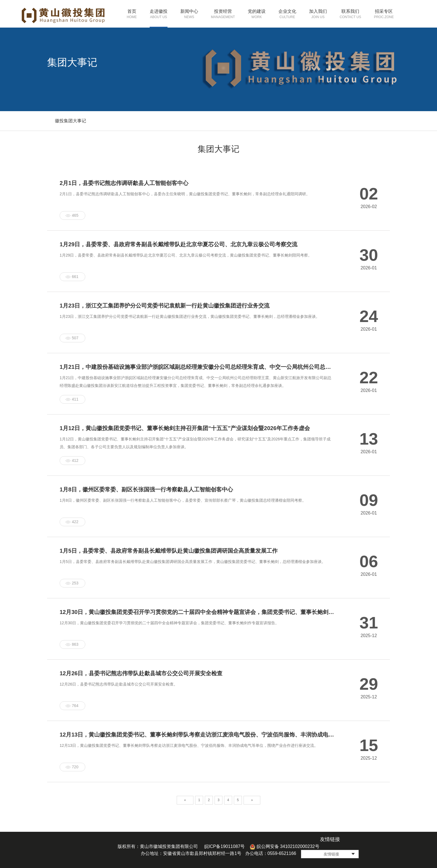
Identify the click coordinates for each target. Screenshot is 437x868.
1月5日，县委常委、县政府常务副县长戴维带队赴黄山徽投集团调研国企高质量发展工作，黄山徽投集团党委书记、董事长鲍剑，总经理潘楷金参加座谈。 (193, 562)
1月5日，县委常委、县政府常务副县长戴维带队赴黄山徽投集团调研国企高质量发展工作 (169, 551)
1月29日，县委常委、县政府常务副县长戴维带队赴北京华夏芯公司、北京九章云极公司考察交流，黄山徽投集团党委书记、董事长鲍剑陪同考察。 (186, 255)
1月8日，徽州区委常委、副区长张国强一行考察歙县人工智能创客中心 (146, 489)
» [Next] (252, 800)
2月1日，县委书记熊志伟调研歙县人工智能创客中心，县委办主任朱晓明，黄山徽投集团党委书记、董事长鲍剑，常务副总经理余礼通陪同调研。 (185, 194)
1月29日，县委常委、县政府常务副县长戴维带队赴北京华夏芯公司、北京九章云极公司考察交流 (179, 244)
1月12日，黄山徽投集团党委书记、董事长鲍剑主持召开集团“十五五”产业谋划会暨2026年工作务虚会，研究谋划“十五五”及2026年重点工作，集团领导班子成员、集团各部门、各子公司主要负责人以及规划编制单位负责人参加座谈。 (195, 443)
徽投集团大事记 (71, 121)
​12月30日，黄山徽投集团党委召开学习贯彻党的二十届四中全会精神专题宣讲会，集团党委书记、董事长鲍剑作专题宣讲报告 (197, 612)
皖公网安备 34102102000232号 (284, 846)
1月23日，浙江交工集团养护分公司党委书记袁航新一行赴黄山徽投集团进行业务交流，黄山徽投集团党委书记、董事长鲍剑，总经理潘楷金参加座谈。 (190, 316)
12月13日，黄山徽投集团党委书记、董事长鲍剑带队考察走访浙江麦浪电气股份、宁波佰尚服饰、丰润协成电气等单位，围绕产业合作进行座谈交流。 (189, 745)
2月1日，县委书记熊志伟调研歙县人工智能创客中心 (124, 183)
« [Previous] (185, 800)
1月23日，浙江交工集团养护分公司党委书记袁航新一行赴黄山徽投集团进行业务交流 (165, 306)
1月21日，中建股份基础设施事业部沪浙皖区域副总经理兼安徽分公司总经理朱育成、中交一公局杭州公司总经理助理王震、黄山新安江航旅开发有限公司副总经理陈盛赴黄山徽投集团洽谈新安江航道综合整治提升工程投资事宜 (197, 367)
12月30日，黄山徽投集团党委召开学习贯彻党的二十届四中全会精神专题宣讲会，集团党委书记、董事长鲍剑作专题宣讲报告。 (169, 623)
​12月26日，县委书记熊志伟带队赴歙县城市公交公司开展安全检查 (141, 673)
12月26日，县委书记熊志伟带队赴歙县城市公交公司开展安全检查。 (119, 684)
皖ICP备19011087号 (225, 846)
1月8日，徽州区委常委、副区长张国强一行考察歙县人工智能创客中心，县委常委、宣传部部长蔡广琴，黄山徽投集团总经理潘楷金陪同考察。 (183, 500)
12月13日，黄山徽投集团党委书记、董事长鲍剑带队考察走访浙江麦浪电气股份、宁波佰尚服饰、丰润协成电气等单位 (197, 735)
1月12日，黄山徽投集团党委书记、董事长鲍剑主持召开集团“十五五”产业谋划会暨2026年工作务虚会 (185, 428)
